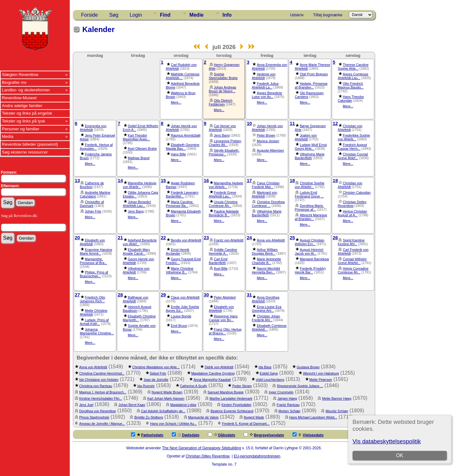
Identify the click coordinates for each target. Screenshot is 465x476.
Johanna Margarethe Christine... (97, 331)
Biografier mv (14, 82)
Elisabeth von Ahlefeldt (92, 242)
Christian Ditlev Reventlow (208, 456)
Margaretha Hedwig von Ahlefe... (226, 185)
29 (163, 295)
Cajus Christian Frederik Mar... (265, 185)
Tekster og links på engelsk (27, 113)
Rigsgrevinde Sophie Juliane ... (300, 386)
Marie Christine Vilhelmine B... (180, 270)
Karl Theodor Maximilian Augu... (136, 137)
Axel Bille (221, 268)
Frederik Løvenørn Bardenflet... (182, 194)
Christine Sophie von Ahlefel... (309, 185)
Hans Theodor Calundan (351, 99)
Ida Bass (265, 367)
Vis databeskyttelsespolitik (387, 441)
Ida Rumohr (146, 386)
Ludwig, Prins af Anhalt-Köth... (94, 322)
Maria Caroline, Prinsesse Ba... (180, 204)
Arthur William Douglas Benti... (265, 252)
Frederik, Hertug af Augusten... (96, 147)
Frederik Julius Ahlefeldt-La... (265, 85)
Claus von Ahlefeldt (185, 297)
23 (206, 238)
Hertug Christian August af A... (352, 213)
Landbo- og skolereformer (26, 90)
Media (8, 136)
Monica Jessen (268, 141)
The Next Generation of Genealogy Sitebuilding (202, 448)
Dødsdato (186, 435)
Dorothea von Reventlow (98, 411)
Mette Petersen (321, 380)
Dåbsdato (222, 435)
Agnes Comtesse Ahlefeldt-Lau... (353, 76)
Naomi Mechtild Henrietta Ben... (266, 270)
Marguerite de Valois (203, 417)
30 (206, 295)
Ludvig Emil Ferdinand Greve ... (309, 194)
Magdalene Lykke (183, 405)
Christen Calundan (357, 192)
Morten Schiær (290, 411)
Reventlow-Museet (19, 98)
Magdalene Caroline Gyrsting (213, 373)
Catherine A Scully (194, 386)
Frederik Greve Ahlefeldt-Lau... (223, 194)
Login (136, 15)
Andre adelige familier (22, 106)
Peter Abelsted (225, 297)
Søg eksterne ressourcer (25, 152)
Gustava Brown (308, 367)
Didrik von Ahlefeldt (219, 367)
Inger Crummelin (281, 392)
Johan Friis (93, 211)
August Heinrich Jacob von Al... (309, 252)
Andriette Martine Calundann (95, 194)
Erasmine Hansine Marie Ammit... (96, 252)
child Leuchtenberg (270, 380)
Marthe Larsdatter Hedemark (231, 398)
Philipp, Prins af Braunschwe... (94, 274)
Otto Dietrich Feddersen (221, 102)
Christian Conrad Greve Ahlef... (353, 156)
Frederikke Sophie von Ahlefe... (354, 137)
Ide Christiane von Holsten (99, 380)
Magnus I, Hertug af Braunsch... (103, 392)
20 (77, 238)
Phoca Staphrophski (94, 417)
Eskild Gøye (269, 373)
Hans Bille (178, 154)
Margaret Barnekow (314, 259)
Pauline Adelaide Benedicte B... (224, 213)
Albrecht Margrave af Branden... (311, 217)
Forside (89, 15)
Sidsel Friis (158, 373)
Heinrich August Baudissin (137, 309)
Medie (197, 15)
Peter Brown (266, 135)
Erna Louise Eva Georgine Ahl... (266, 309)
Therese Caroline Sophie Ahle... (353, 67)
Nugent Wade (254, 417)
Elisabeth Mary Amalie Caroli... (136, 252)
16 (206, 181)
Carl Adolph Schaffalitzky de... (163, 411)
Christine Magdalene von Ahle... (156, 367)
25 (292, 238)
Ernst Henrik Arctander (178, 252)
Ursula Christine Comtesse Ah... (223, 204)
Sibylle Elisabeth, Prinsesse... (224, 152)
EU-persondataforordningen (257, 456)
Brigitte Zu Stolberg (148, 417)
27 (77, 295)
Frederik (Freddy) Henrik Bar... (310, 270)
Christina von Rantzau (96, 386)
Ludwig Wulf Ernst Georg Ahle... (311, 147)
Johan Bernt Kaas (132, 405)
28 (120, 295)
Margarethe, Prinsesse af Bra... (93, 261)
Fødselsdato (147, 435)
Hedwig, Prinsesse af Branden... (311, 85)
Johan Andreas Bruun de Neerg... (223, 89)
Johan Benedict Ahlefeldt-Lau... (137, 204)
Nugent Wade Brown (167, 392)
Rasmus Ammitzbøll (186, 135)
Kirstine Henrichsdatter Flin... (101, 398)
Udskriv (297, 15)
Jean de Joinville (156, 380)
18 (292, 181)
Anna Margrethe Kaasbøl (212, 380)
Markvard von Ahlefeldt (264, 194)
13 (77, 181)
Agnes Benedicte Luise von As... (267, 95)
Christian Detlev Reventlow (352, 204)
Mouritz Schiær (337, 411)
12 (335, 123)
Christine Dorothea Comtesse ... (268, 204)
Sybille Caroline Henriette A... (223, 252)
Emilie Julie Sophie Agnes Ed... (183, 309)
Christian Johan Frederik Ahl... (266, 318)
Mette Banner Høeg (337, 398)
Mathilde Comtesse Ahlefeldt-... (183, 76)
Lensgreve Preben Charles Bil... (225, 143)
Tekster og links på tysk (24, 121)
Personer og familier (21, 129)
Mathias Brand (139, 158)
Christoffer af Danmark (92, 204)
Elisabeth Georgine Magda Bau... (183, 147)
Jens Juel (86, 405)
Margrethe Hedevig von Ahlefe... (140, 185)
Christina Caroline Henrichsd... (102, 373)
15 (163, 181)
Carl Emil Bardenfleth (218, 261)
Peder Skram (242, 386)
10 (249, 123)
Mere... (176, 102)
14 (120, 181)
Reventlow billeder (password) (30, 144)
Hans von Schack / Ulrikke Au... (174, 424)
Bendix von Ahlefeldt (186, 240)
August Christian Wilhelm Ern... (309, 242)
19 (335, 181)
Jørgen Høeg (287, 398)
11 (292, 123)
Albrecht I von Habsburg (321, 373)
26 (335, 238)
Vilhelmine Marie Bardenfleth (310, 156)
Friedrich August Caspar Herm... (352, 147)
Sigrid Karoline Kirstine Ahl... (351, 242)
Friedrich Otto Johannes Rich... (93, 299)
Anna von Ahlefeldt (271, 240)
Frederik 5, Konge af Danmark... (246, 424)
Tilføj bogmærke (328, 15)
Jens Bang (222, 135)
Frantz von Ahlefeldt (229, 240)
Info (227, 15)
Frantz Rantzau (288, 405)
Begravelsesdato (264, 435)
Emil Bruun (179, 326)
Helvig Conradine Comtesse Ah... (353, 270)
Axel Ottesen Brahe (142, 149)
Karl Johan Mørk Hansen (166, 398)
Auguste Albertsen (270, 150)
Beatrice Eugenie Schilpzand (232, 411)
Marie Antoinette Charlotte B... (266, 261)
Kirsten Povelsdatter (236, 405)
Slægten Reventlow (20, 75)
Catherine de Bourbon (92, 185)
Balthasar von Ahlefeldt (136, 299)
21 (120, 238)
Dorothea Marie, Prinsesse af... (309, 208)
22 (163, 238)
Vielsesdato (308, 435)
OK (399, 455)
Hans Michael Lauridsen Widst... (313, 417)
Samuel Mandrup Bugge (226, 392)
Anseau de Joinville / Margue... (102, 424)
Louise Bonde (181, 316)
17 (249, 181)
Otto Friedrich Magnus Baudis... (351, 85)
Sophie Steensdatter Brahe (223, 76)
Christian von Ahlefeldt (350, 128)
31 (249, 295)
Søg (114, 15)
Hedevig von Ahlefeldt (263, 76)
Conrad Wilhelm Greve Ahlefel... (352, 261)
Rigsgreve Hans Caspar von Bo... (223, 318)
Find (165, 15)
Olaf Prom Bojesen (314, 74)
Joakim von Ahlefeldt (306, 137)
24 (249, 238)
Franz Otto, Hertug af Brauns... (225, 331)
